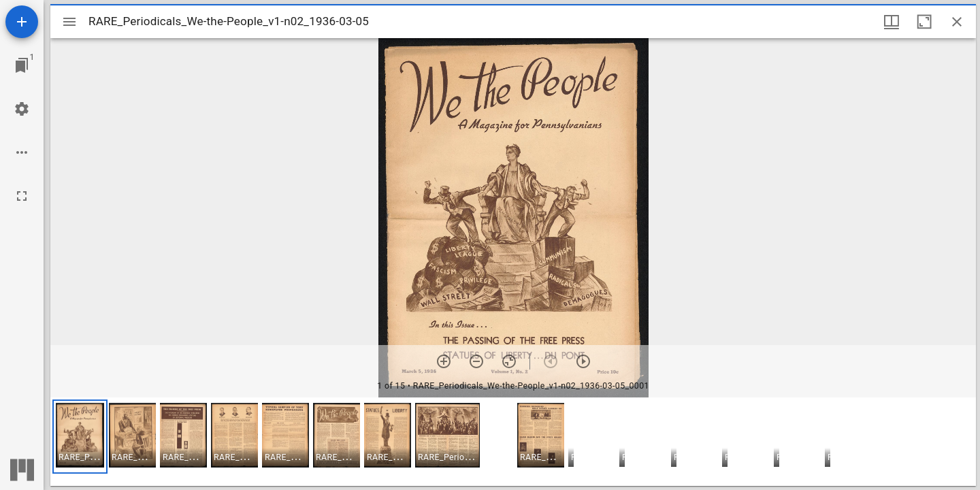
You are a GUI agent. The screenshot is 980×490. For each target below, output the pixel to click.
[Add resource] (22, 22)
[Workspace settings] (22, 109)
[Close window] (957, 22)
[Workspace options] (22, 152)
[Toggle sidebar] (69, 22)
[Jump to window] (22, 65)
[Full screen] (22, 196)
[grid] (513, 442)
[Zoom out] (476, 361)
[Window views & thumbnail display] (892, 22)
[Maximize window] (924, 22)
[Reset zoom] (509, 361)
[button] (80, 437)
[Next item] (583, 361)
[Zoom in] (444, 361)
